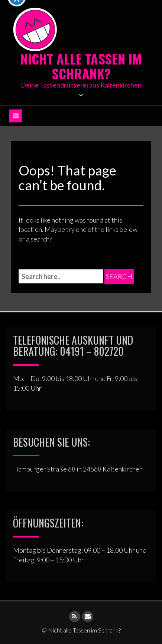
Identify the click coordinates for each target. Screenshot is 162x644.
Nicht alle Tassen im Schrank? (81, 66)
